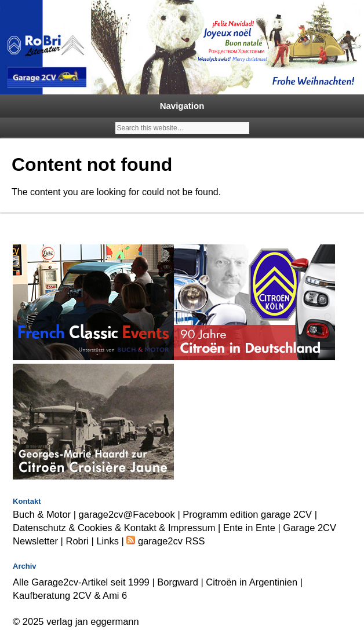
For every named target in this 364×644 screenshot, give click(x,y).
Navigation (182, 106)
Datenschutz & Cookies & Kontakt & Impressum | (118, 528)
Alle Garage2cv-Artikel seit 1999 (81, 582)
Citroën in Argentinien (252, 582)
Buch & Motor (42, 514)
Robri (77, 541)
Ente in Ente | (253, 528)
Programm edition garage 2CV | (250, 514)
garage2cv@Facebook (127, 514)
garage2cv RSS (170, 541)
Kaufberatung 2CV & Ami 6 (70, 595)
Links (108, 541)
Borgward (178, 582)
